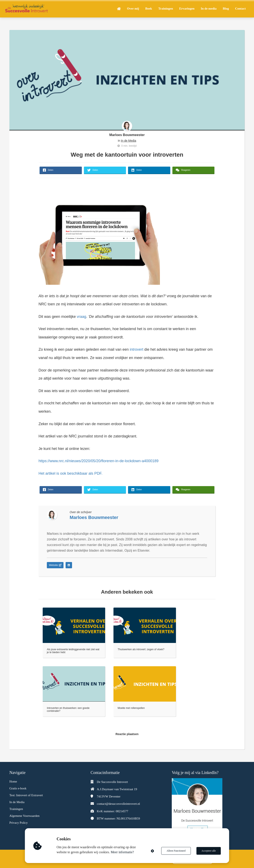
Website (55, 565)
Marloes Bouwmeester (127, 135)
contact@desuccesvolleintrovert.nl (118, 804)
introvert (136, 349)
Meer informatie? (122, 852)
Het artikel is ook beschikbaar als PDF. (71, 473)
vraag (82, 317)
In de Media (129, 141)
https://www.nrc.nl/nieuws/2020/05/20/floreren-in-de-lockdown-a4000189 (98, 461)
